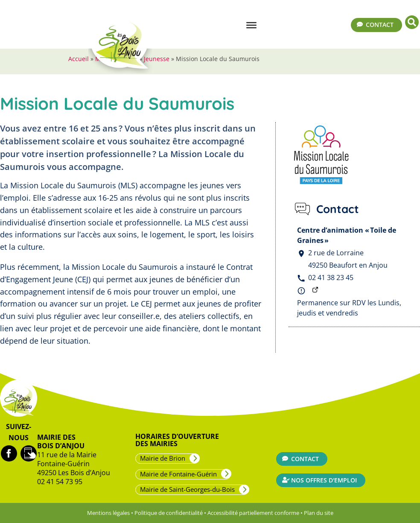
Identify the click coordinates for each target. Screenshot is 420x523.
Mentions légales (108, 513)
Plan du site (319, 513)
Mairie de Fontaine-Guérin (178, 474)
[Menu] (251, 25)
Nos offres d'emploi (324, 480)
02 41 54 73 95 (60, 482)
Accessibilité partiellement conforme (253, 513)
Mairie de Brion (163, 458)
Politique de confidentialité (169, 513)
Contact (380, 25)
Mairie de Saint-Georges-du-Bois (187, 489)
